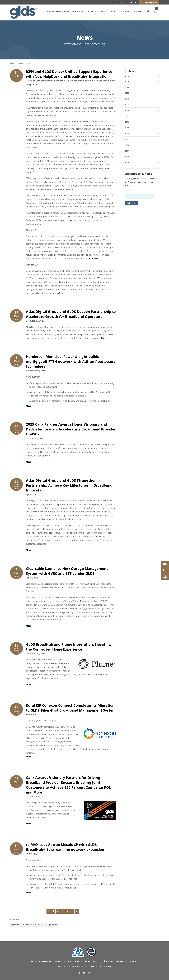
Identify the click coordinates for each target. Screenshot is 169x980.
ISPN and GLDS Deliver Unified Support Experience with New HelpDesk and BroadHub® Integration (69, 74)
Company (126, 11)
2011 (127, 151)
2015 (127, 128)
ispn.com (94, 259)
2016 (127, 122)
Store (103, 11)
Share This (15, 919)
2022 (127, 99)
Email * (128, 191)
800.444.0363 (113, 961)
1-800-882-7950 (150, 2)
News (85, 38)
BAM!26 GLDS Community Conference (65, 11)
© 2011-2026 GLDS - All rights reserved (72, 966)
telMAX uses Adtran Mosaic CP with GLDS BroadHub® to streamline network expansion (65, 847)
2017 (127, 116)
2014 (127, 133)
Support (113, 11)
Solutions (92, 11)
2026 (127, 76)
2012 (127, 145)
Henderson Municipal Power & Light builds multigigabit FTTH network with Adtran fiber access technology (71, 361)
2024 (127, 87)
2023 (127, 93)
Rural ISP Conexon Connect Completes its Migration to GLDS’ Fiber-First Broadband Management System (71, 708)
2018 (127, 110)
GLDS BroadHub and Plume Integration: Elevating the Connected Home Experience (68, 647)
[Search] (146, 11)
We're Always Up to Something (85, 44)
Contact (138, 11)
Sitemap (107, 966)
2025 (127, 81)
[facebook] (128, 2)
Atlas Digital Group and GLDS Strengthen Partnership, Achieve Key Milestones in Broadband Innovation (69, 485)
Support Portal (116, 2)
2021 (127, 104)
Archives (130, 71)
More (104, 338)
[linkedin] (135, 2)
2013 (127, 139)
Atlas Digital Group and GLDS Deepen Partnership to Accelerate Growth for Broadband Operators (71, 314)
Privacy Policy (95, 966)
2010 (127, 157)
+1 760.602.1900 (82, 961)
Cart (155, 11)
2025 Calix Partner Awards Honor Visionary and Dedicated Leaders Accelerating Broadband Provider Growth (71, 429)
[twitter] (131, 2)
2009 (127, 162)
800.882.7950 (48, 961)
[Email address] (139, 196)
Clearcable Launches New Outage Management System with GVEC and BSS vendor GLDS (67, 571)
